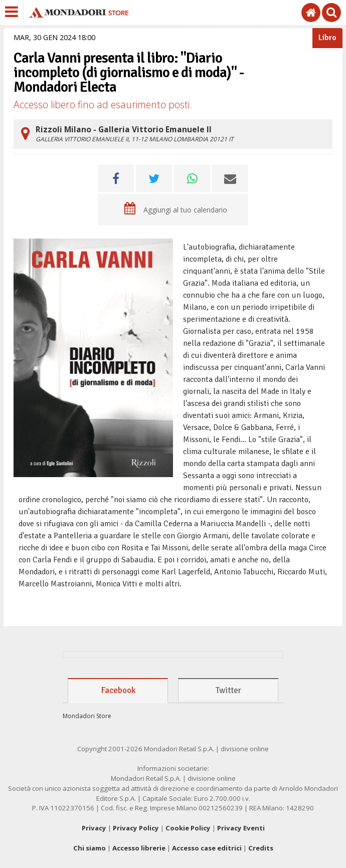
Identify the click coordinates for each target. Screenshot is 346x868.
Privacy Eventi (241, 828)
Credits (261, 848)
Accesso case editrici (207, 848)
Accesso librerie (139, 848)
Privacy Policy (136, 828)
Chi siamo (90, 848)
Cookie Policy (188, 828)
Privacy (94, 828)
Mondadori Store (87, 716)
